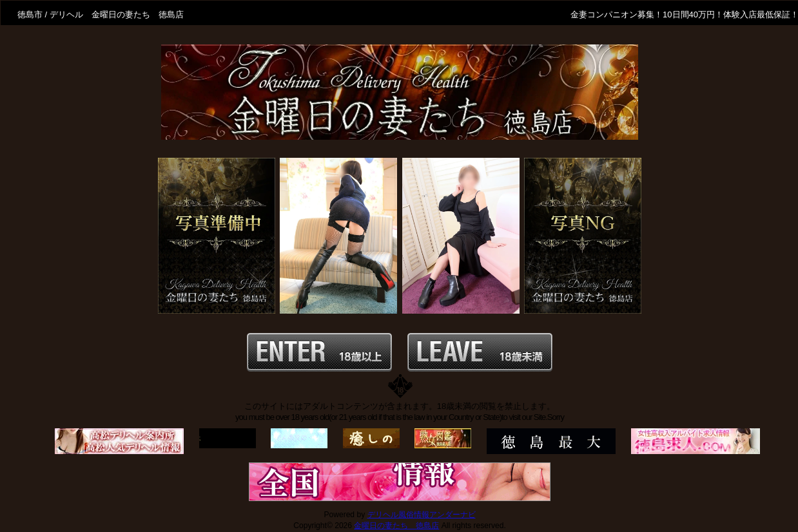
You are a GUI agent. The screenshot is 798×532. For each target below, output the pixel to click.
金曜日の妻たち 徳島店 (396, 526)
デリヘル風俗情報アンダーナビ (422, 515)
